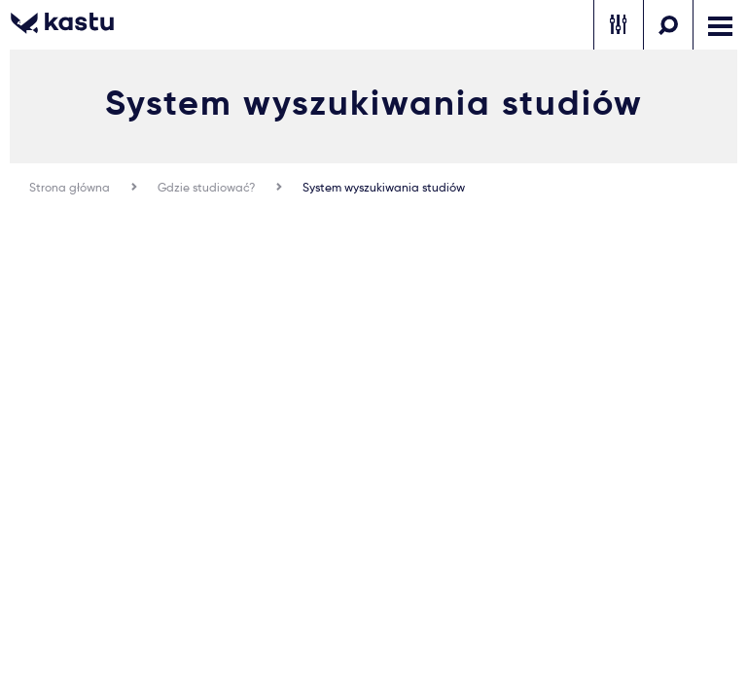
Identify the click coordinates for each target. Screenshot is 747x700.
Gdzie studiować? (206, 187)
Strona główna (70, 187)
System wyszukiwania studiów (384, 187)
